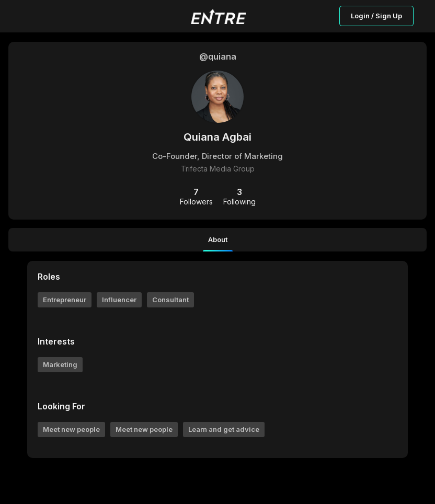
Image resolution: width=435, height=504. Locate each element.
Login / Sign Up (376, 16)
